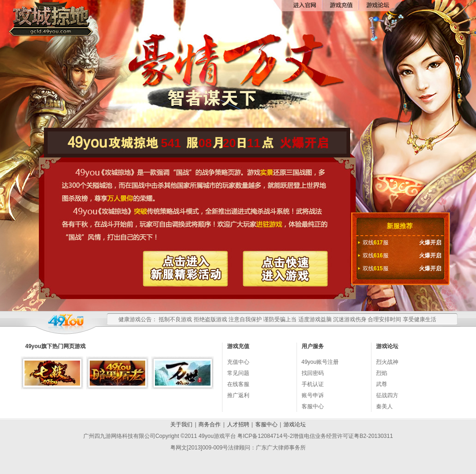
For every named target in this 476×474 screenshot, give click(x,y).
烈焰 (382, 373)
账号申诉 (313, 395)
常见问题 (238, 373)
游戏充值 (340, 6)
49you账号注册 (320, 362)
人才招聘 (238, 424)
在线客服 (238, 384)
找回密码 (313, 373)
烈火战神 (387, 362)
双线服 (402, 243)
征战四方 (387, 395)
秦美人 (384, 406)
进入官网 (304, 6)
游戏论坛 (295, 424)
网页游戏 (74, 346)
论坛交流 (377, 6)
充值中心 (238, 362)
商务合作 (210, 424)
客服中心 (313, 406)
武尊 (382, 384)
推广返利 (238, 395)
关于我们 (181, 424)
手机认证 (313, 384)
